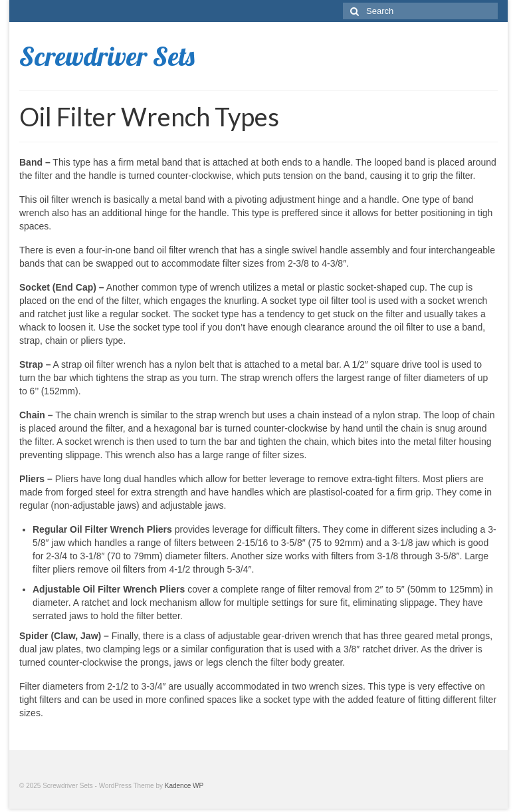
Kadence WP (184, 786)
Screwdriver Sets (107, 56)
